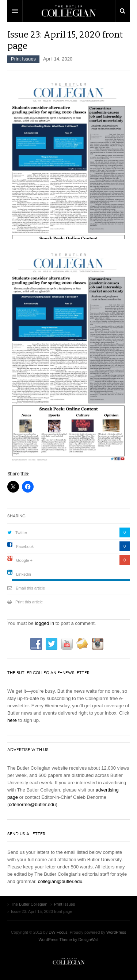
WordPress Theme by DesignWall (68, 940)
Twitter (21, 533)
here (12, 720)
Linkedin (24, 574)
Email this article (30, 588)
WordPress (116, 932)
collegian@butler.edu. (61, 881)
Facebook (25, 547)
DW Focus (68, 11)
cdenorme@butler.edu (32, 804)
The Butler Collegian (69, 961)
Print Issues (23, 59)
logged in (44, 623)
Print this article (29, 602)
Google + (24, 560)
